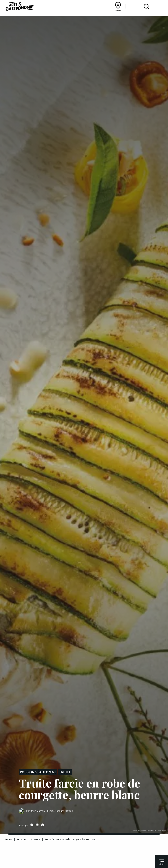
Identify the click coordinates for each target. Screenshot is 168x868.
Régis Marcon (38, 811)
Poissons (28, 772)
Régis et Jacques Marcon (60, 811)
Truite (65, 772)
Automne (48, 772)
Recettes (21, 839)
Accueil (8, 839)
